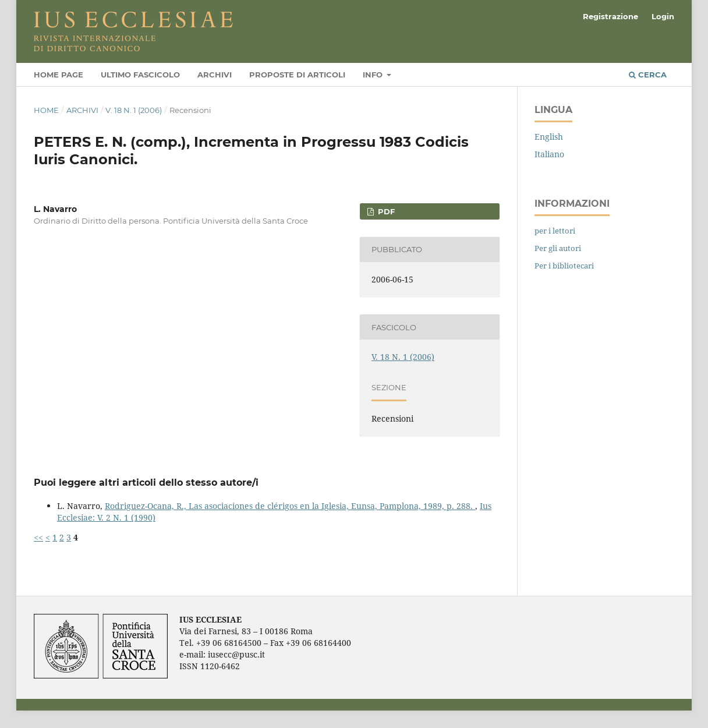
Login (663, 16)
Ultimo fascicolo (140, 75)
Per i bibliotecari (564, 266)
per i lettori (555, 231)
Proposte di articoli (297, 75)
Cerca (648, 75)
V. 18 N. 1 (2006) (134, 110)
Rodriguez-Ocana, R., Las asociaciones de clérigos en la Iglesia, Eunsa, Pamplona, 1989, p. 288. (290, 506)
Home (46, 110)
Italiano (549, 154)
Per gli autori (558, 248)
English (549, 137)
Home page (59, 75)
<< (38, 537)
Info (374, 75)
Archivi (215, 75)
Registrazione (610, 16)
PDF (385, 211)
